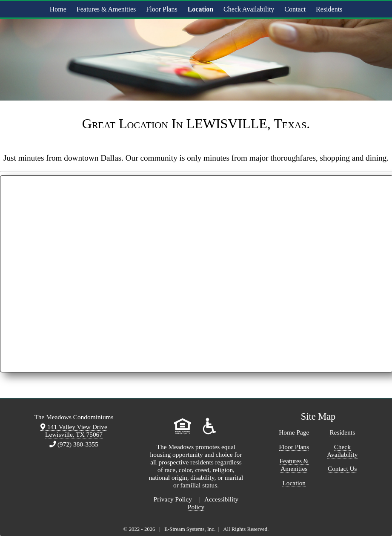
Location (200, 9)
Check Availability (249, 9)
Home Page (294, 432)
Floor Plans (162, 9)
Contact (295, 9)
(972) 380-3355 (74, 444)
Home (58, 9)
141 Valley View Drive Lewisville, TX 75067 (74, 431)
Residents (329, 9)
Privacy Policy (173, 499)
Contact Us (342, 468)
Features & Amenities (106, 9)
